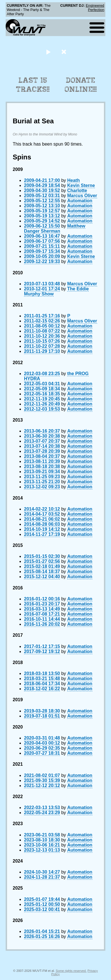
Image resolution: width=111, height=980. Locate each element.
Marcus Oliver (82, 196)
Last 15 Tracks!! (33, 85)
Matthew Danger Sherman (55, 229)
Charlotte (77, 191)
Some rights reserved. (71, 971)
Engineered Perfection (95, 8)
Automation (80, 201)
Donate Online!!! (81, 85)
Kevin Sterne (81, 185)
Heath (73, 180)
